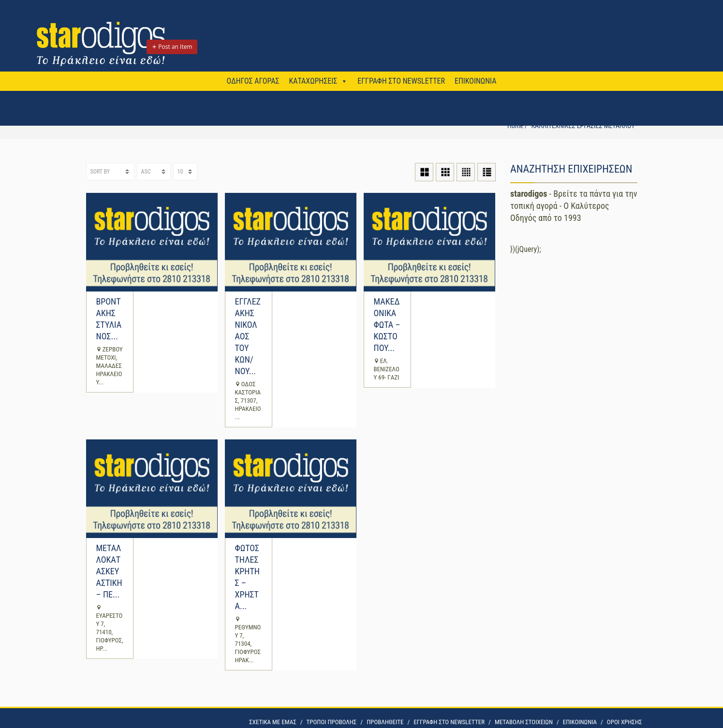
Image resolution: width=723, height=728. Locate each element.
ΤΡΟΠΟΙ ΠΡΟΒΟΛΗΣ (332, 722)
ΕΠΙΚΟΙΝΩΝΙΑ (475, 81)
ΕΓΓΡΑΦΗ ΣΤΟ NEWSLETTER (401, 81)
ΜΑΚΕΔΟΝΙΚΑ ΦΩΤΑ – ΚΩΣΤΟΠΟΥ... (387, 325)
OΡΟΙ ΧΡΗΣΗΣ (625, 722)
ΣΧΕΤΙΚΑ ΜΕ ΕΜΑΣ (273, 722)
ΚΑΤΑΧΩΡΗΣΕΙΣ (313, 81)
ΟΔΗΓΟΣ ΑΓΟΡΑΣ (253, 81)
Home (515, 126)
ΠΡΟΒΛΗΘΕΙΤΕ (385, 722)
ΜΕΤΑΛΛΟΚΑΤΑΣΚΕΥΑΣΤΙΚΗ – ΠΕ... (109, 571)
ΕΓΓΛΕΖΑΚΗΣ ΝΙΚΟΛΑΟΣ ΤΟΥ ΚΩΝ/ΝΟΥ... (248, 336)
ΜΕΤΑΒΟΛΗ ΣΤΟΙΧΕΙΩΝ (524, 722)
